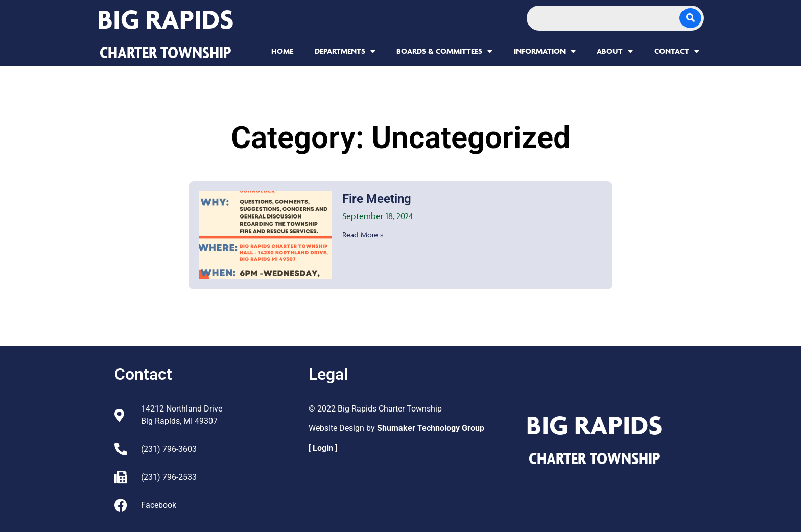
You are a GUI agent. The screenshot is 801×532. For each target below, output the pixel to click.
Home (282, 51)
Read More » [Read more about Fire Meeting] (363, 235)
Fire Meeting (377, 199)
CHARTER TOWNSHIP (166, 52)
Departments (345, 51)
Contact (677, 51)
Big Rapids (166, 19)
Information (545, 51)
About (615, 51)
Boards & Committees (444, 51)
